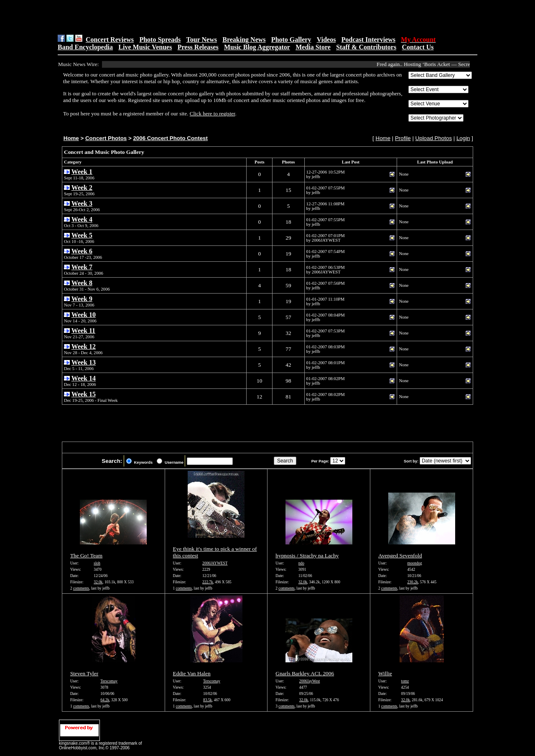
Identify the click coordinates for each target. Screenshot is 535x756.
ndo (301, 563)
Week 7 (82, 267)
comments (81, 588)
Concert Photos (106, 138)
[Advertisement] (163, 17)
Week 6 (82, 251)
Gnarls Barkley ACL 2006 (305, 673)
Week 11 (83, 331)
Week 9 (82, 299)
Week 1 (82, 172)
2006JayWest (310, 681)
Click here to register (213, 114)
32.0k (98, 582)
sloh (97, 563)
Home (71, 138)
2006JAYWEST (215, 563)
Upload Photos (434, 138)
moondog (414, 563)
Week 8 (82, 283)
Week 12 (84, 346)
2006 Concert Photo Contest (170, 138)
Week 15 (84, 394)
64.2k (105, 700)
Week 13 (84, 362)
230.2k (413, 582)
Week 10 (84, 315)
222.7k (208, 582)
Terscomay (109, 681)
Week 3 (82, 203)
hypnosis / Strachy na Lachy (307, 556)
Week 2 (82, 188)
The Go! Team (86, 556)
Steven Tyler (84, 673)
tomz (405, 681)
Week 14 (84, 378)
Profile (403, 138)
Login (463, 138)
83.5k (208, 700)
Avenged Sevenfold (400, 556)
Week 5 (82, 235)
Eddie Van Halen (192, 673)
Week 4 (82, 219)
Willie (385, 673)
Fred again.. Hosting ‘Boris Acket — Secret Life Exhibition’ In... (453, 64)
